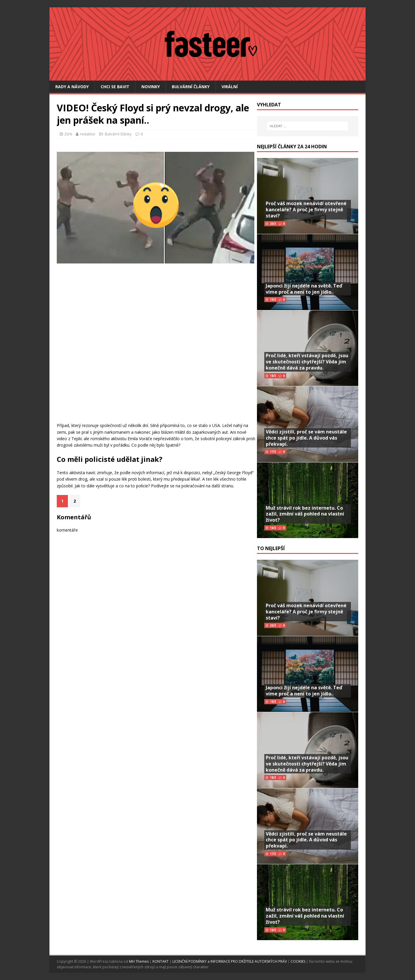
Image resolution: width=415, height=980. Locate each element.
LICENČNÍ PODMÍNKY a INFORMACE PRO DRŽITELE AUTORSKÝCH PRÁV (230, 961)
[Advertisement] (153, 362)
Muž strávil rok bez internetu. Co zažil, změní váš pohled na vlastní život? (305, 514)
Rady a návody (72, 87)
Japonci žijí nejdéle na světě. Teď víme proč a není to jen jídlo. (304, 289)
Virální (230, 87)
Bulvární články (191, 87)
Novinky (151, 87)
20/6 (68, 134)
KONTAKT (161, 961)
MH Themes (139, 961)
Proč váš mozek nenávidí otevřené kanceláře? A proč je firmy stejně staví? (306, 210)
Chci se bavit (115, 87)
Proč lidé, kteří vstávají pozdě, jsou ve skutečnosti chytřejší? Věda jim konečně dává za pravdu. (307, 362)
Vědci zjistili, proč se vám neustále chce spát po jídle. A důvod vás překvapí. (306, 438)
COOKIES (298, 961)
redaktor (88, 134)
